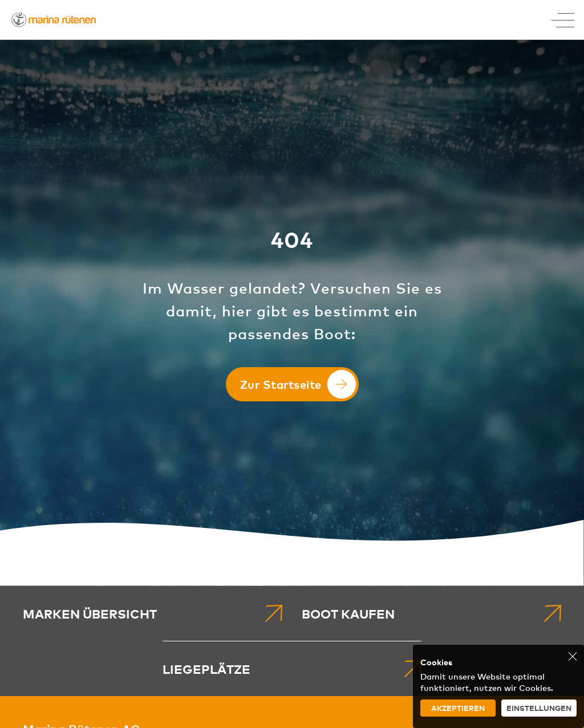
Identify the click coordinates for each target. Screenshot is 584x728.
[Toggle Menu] (563, 20)
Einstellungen (539, 708)
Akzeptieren (458, 708)
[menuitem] (153, 613)
